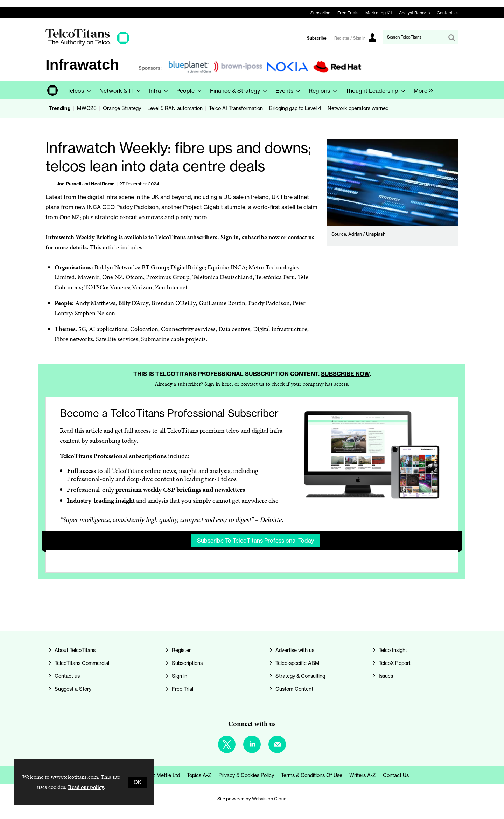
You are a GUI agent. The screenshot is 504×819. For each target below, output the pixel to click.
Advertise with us (295, 650)
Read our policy (86, 787)
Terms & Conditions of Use (312, 775)
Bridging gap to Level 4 (295, 108)
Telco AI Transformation (236, 108)
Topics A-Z (199, 775)
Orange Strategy (122, 108)
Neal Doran (103, 184)
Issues (386, 676)
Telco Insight (393, 650)
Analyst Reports (414, 13)
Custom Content (294, 689)
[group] (422, 90)
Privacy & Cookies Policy (246, 775)
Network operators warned (358, 108)
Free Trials (348, 13)
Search (451, 37)
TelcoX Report (395, 663)
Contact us (67, 676)
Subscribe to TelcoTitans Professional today (255, 541)
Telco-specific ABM (297, 663)
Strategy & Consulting (300, 676)
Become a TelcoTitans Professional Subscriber (169, 413)
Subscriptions (187, 663)
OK (138, 782)
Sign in (212, 384)
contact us (253, 384)
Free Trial (183, 689)
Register (181, 650)
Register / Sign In (350, 38)
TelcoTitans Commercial (82, 663)
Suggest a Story (73, 689)
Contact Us (448, 13)
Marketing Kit (379, 13)
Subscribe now (345, 374)
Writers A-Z (363, 775)
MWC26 (87, 108)
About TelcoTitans (75, 650)
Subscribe (320, 13)
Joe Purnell (69, 184)
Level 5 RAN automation (175, 108)
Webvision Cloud (269, 799)
